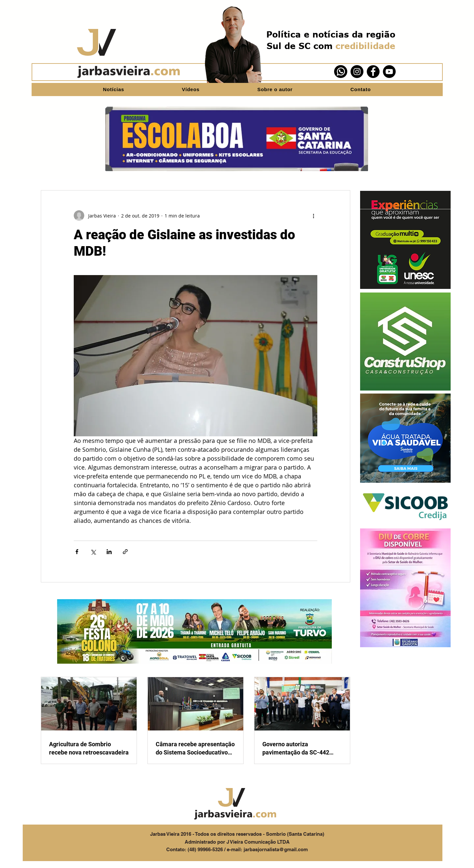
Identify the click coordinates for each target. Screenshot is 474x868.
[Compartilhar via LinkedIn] (109, 552)
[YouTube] (389, 72)
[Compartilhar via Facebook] (77, 552)
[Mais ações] (313, 216)
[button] (405, 240)
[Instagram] (357, 72)
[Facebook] (373, 72)
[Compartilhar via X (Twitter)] (93, 552)
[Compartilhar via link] (125, 552)
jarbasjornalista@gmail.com (276, 849)
